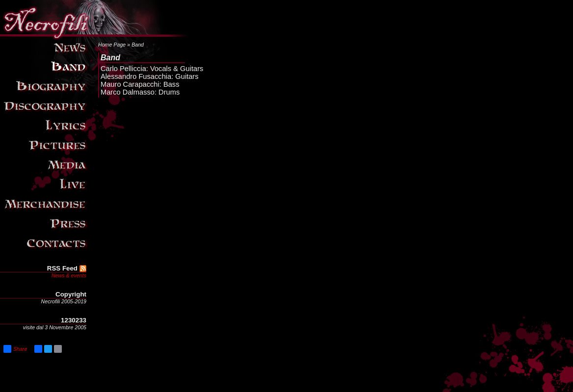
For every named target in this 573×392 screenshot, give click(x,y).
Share (15, 349)
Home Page (112, 45)
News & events (69, 275)
